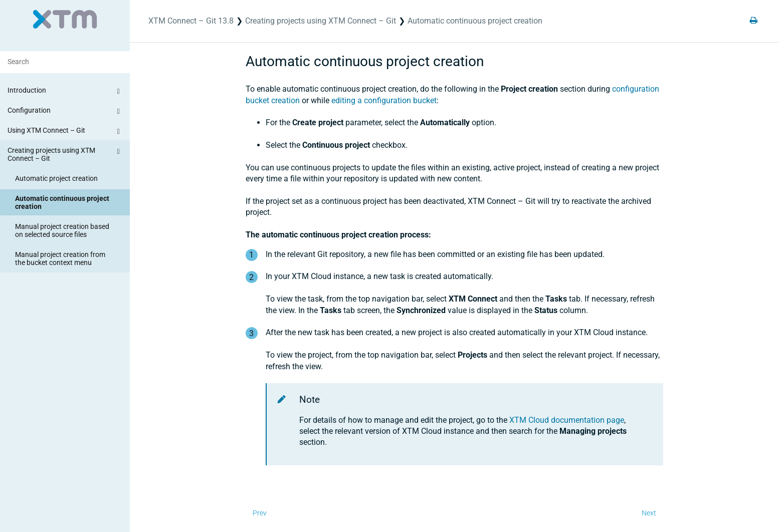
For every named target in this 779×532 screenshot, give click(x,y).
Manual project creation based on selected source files (62, 230)
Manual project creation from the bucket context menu (60, 258)
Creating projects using (321, 21)
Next (649, 513)
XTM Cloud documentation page (567, 420)
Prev (260, 513)
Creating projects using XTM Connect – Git (65, 154)
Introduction (65, 92)
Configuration (65, 112)
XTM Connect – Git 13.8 (191, 21)
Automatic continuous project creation (62, 202)
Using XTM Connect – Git (65, 132)
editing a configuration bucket (384, 100)
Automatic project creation (56, 178)
